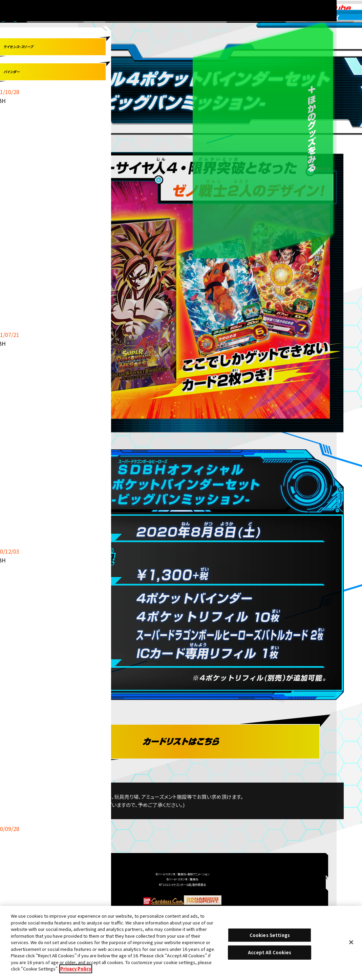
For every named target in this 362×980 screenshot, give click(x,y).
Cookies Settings (270, 938)
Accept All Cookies (270, 955)
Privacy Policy (76, 971)
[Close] (351, 944)
